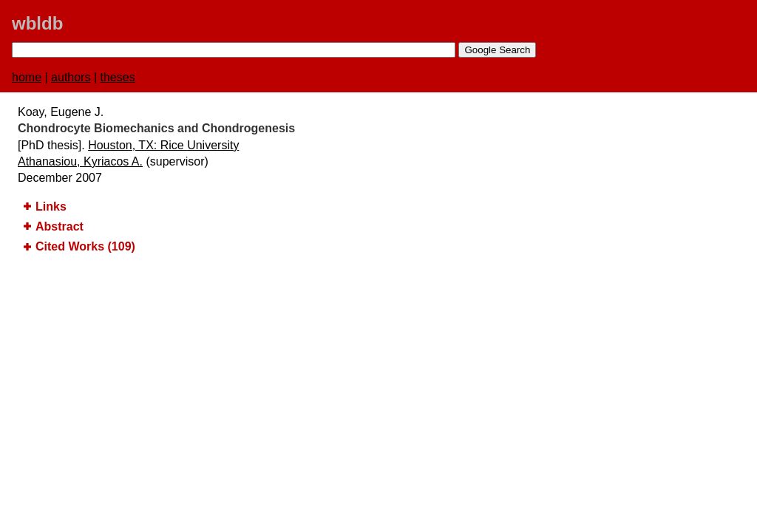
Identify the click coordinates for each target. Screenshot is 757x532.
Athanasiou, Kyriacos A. (80, 161)
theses (118, 77)
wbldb (37, 23)
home (27, 77)
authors (71, 77)
